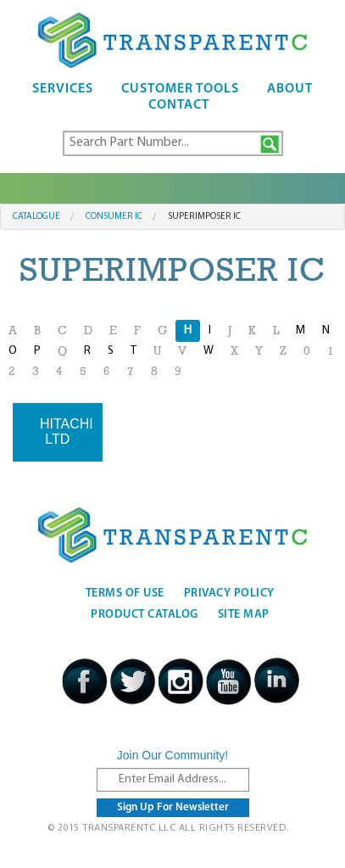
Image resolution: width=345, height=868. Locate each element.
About (290, 89)
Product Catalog (145, 615)
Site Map (244, 615)
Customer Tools (180, 89)
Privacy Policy (229, 594)
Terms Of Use (125, 594)
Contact (179, 105)
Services (63, 89)
